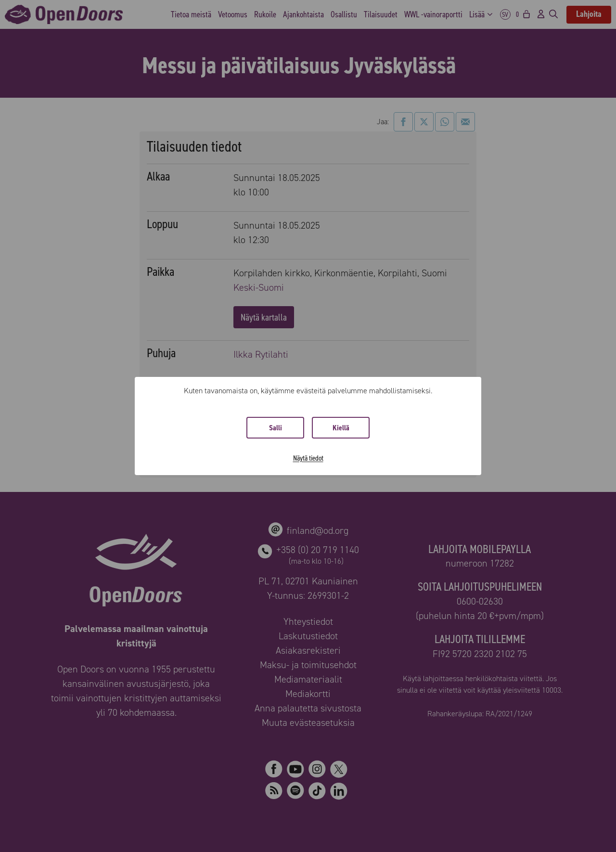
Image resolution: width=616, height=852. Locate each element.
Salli (276, 428)
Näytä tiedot (308, 458)
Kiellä (341, 428)
